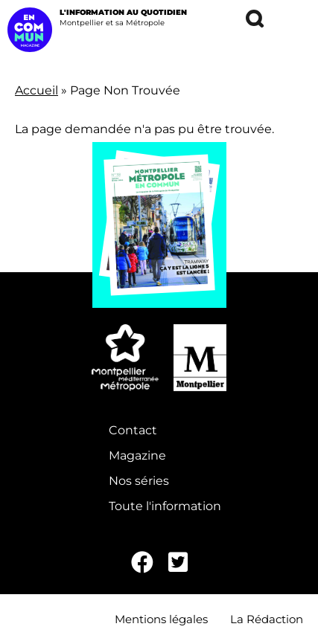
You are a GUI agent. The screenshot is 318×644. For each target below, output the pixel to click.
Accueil (36, 90)
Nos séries (139, 481)
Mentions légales (161, 619)
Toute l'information (165, 506)
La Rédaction (267, 619)
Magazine (137, 455)
